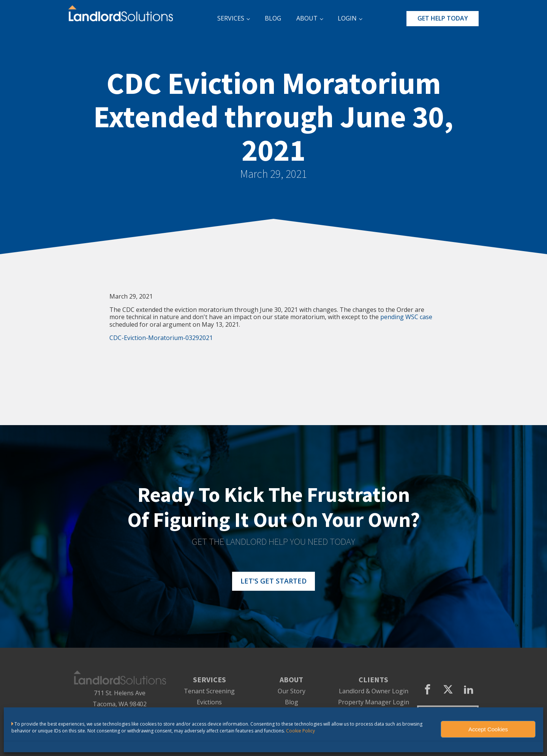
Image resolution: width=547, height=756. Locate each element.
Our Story (292, 691)
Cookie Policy (300, 731)
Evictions (209, 702)
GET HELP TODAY (443, 18)
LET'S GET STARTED (273, 581)
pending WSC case (406, 317)
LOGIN (347, 18)
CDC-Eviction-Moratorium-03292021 (161, 338)
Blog (292, 702)
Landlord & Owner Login (374, 691)
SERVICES (231, 18)
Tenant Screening (209, 691)
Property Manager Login (374, 702)
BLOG (273, 18)
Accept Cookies (488, 729)
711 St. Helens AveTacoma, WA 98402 (120, 698)
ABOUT (307, 18)
